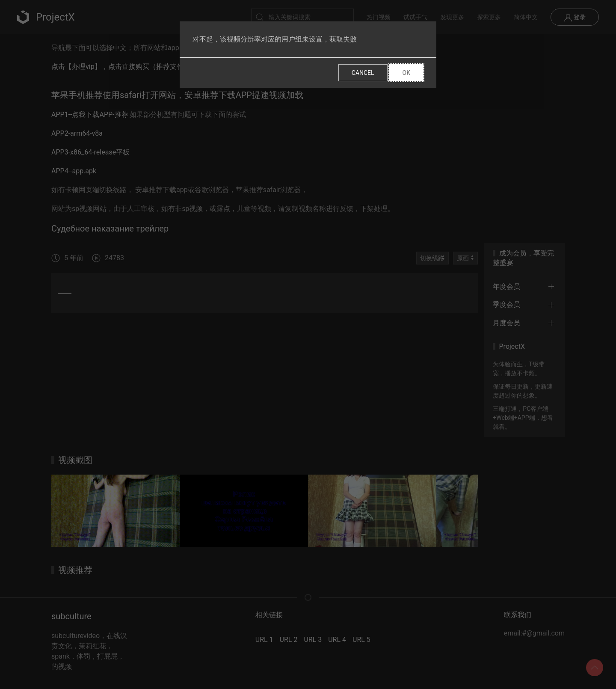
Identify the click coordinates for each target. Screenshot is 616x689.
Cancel (363, 73)
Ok (406, 73)
